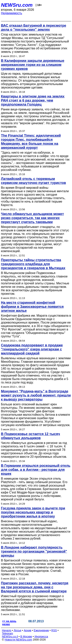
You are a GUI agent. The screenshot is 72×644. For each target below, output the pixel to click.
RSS (54, 630)
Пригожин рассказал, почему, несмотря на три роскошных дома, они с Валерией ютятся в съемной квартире (35, 587)
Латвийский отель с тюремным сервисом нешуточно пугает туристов (34, 181)
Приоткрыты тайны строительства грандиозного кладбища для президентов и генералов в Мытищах (33, 264)
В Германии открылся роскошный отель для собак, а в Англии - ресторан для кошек (36, 470)
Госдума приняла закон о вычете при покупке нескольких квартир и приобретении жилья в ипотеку (33, 512)
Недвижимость (12, 13)
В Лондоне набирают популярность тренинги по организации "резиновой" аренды (34, 551)
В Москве (26, 637)
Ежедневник (41, 630)
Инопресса (41, 637)
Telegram (7, 633)
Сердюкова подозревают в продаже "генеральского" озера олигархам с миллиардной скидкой (32, 349)
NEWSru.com (17, 5)
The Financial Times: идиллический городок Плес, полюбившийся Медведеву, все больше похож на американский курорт (31, 142)
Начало (7, 630)
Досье (17, 630)
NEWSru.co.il (10, 637)
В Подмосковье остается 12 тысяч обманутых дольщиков (31, 436)
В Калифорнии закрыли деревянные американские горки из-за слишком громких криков (33, 65)
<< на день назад (9, 623)
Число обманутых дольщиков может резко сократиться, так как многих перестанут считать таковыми (32, 218)
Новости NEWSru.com (18, 640)
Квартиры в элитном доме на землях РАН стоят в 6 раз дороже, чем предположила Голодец (33, 100)
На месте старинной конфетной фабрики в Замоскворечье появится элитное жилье (32, 307)
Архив (28, 630)
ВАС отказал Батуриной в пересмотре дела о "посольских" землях (34, 28)
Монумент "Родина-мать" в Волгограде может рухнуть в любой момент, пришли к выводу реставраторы (36, 395)
